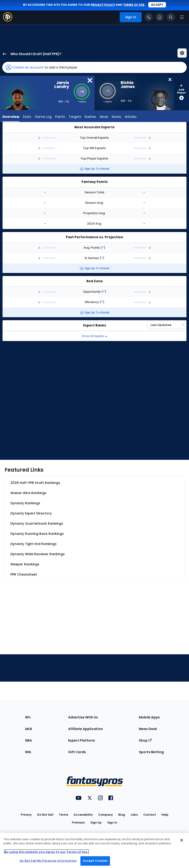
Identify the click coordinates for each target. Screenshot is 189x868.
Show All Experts (95, 336)
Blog (122, 815)
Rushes (90, 117)
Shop (145, 740)
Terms (64, 815)
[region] (94, 850)
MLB (29, 729)
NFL (28, 717)
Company (105, 815)
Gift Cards (77, 752)
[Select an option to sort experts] (166, 325)
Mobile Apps (149, 717)
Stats (27, 117)
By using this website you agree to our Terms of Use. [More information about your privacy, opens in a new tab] (46, 852)
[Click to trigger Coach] (149, 17)
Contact (150, 815)
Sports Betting (151, 752)
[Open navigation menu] (182, 17)
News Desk (148, 729)
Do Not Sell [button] (45, 815)
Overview (11, 117)
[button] (94, 67)
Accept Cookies (95, 861)
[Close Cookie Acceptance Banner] (182, 840)
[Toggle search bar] (171, 17)
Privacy (26, 815)
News (104, 117)
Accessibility (83, 815)
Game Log (43, 117)
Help (165, 815)
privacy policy (103, 5)
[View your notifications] (160, 17)
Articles (131, 117)
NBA (29, 740)
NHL (28, 752)
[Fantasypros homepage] (8, 20)
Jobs (134, 815)
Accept (157, 5)
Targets (75, 117)
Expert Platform (82, 740)
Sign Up (96, 823)
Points (60, 117)
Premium (78, 823)
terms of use (134, 5)
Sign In (112, 823)
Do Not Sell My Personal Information (48, 861)
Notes (116, 117)
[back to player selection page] (3, 54)
